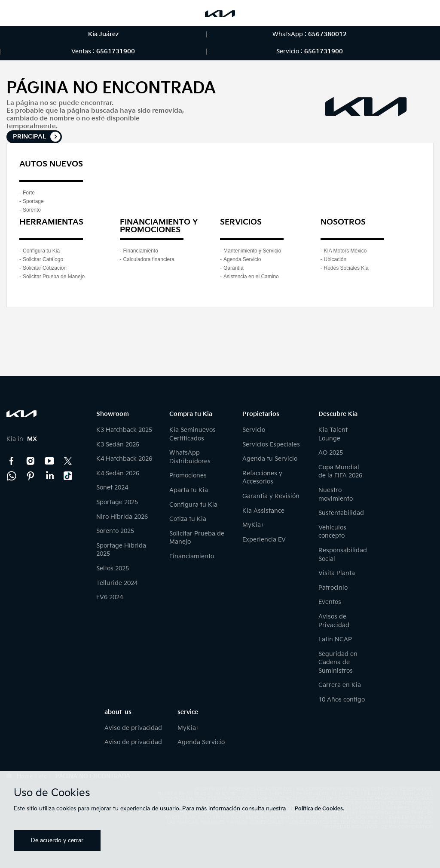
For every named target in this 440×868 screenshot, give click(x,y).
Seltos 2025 (113, 568)
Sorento (32, 210)
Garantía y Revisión (271, 496)
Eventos (330, 602)
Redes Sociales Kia (346, 268)
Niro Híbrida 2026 (122, 517)
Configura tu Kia (41, 251)
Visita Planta (337, 573)
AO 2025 (331, 453)
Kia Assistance (263, 511)
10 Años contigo (342, 700)
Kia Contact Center (12, 476)
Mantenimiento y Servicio (252, 251)
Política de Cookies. (319, 809)
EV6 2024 (110, 597)
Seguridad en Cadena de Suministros (338, 662)
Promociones (188, 476)
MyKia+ (254, 525)
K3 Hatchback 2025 (124, 430)
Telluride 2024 (117, 583)
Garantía (234, 268)
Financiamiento (141, 251)
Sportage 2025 (117, 502)
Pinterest (31, 476)
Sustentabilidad (341, 513)
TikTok (68, 476)
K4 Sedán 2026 (118, 473)
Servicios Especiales (271, 445)
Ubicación (335, 259)
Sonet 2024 (112, 488)
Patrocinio (333, 588)
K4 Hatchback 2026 (124, 459)
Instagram (31, 461)
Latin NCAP (335, 639)
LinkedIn (49, 476)
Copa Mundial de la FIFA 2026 (340, 472)
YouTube (49, 461)
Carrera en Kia (340, 685)
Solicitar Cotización (45, 268)
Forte (29, 193)
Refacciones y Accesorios (262, 478)
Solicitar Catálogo (43, 259)
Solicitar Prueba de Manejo (54, 277)
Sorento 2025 (115, 531)
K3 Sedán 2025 (118, 445)
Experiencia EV (264, 540)
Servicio (254, 430)
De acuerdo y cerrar (57, 840)
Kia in (22, 439)
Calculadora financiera (149, 259)
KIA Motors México (345, 251)
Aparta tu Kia (189, 490)
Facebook (12, 461)
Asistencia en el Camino (251, 277)
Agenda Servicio (242, 259)
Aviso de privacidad (133, 728)
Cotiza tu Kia (188, 519)
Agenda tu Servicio (270, 459)
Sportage (33, 201)
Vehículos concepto (332, 532)
